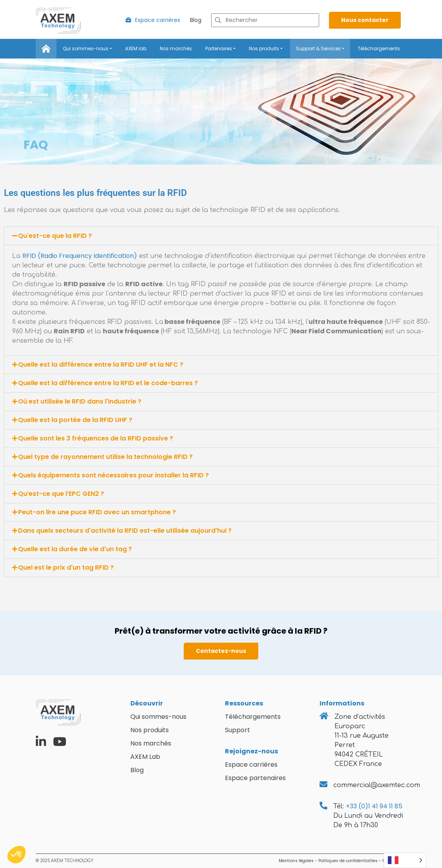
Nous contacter (365, 20)
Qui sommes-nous (86, 48)
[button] (221, 236)
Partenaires (219, 48)
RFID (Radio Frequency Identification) (80, 256)
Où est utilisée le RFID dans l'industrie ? (80, 402)
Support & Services (318, 48)
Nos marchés (176, 48)
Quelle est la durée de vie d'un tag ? (75, 549)
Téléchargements (379, 48)
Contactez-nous (221, 651)
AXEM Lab (145, 757)
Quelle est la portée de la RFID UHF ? (75, 420)
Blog (196, 20)
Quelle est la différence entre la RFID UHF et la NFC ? (101, 365)
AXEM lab (136, 48)
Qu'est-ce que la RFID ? (55, 236)
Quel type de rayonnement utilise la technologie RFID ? (105, 457)
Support (237, 730)
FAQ (36, 145)
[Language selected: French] (405, 860)
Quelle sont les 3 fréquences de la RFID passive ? (96, 439)
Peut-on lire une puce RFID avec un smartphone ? (97, 513)
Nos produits (264, 48)
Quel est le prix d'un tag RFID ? (66, 568)
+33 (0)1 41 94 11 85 (374, 807)
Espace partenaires (255, 778)
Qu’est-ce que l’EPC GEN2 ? (61, 494)
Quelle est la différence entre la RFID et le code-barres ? (108, 383)
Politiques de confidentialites (348, 861)
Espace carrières (153, 20)
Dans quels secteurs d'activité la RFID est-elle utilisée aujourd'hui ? (125, 531)
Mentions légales (296, 861)
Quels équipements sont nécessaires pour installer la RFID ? (113, 476)
